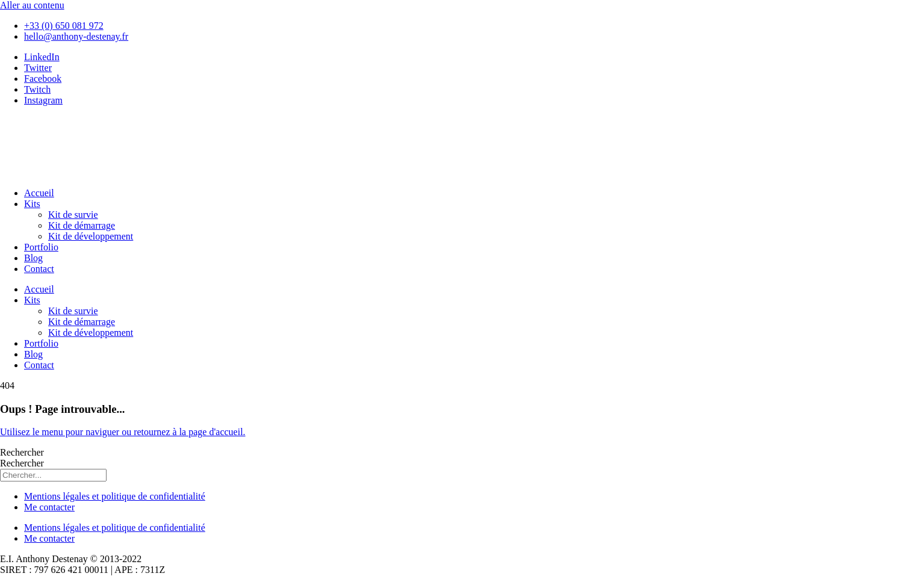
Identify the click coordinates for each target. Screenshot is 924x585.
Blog (33, 258)
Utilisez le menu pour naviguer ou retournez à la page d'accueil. (123, 432)
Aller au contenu (32, 5)
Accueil (39, 193)
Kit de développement (91, 236)
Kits (32, 204)
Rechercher (22, 452)
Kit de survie (73, 215)
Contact (39, 269)
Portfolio (41, 247)
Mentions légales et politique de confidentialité (115, 496)
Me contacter (49, 507)
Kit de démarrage (82, 225)
